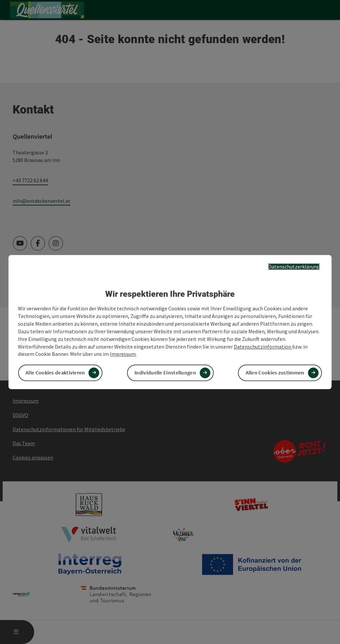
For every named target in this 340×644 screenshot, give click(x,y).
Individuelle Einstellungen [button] (165, 373)
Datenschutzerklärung (294, 267)
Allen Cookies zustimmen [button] (275, 373)
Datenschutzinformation (263, 347)
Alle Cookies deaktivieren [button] (55, 373)
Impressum (123, 354)
